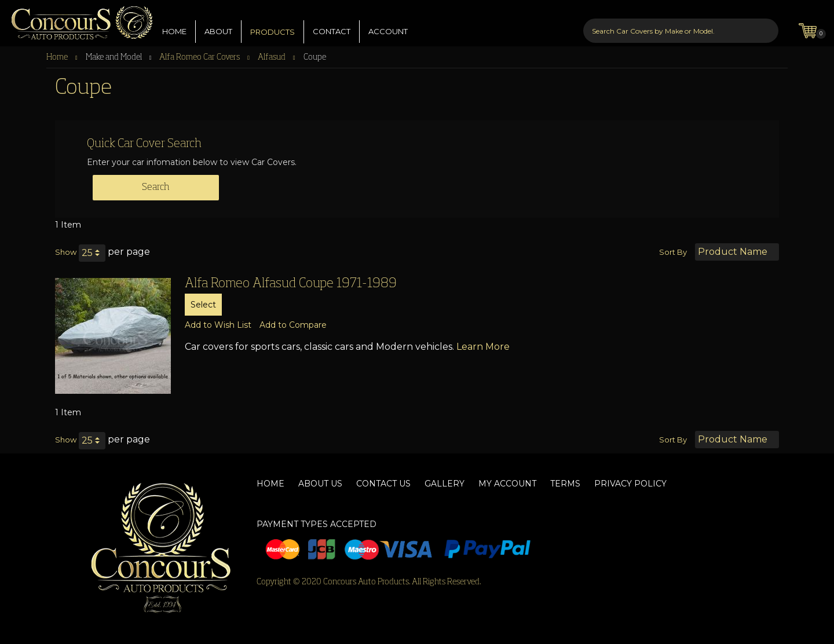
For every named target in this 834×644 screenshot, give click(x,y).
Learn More (483, 347)
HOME (174, 23)
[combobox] (681, 22)
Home (58, 57)
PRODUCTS (272, 23)
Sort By (673, 252)
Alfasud (272, 57)
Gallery (445, 484)
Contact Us (383, 484)
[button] (218, 325)
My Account (507, 484)
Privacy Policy (630, 484)
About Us (320, 484)
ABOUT (218, 23)
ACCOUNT (388, 23)
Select (203, 305)
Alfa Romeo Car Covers (200, 57)
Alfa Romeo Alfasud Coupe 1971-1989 (291, 284)
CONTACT (332, 23)
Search (156, 188)
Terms (565, 484)
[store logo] (77, 20)
